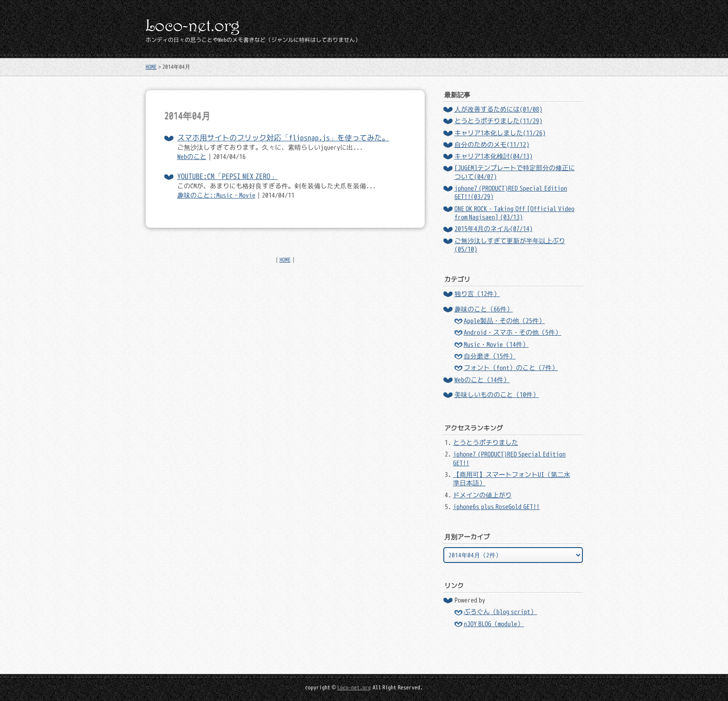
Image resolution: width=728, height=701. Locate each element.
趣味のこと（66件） (484, 309)
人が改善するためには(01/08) (498, 109)
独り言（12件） (477, 294)
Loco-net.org (354, 687)
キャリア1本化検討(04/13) (494, 156)
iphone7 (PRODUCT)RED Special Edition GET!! (510, 458)
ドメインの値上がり (482, 495)
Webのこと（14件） (482, 380)
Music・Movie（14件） (496, 344)
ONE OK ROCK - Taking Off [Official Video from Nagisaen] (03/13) (514, 213)
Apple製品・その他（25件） (504, 321)
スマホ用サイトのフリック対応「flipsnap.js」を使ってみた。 (283, 138)
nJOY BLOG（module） (494, 624)
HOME (151, 67)
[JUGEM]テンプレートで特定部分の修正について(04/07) (515, 172)
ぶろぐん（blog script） (501, 612)
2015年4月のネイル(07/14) (494, 229)
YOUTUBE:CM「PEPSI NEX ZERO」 (228, 176)
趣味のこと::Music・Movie (216, 195)
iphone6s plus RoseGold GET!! (497, 507)
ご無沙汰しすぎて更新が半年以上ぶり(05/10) (510, 245)
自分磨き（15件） (490, 356)
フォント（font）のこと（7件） (511, 368)
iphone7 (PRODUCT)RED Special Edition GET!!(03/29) (511, 192)
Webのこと (192, 157)
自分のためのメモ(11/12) (492, 145)
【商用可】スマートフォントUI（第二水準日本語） (512, 479)
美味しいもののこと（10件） (497, 395)
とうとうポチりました (486, 443)
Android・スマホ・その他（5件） (513, 332)
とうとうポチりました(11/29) (498, 121)
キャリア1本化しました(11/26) (500, 133)
